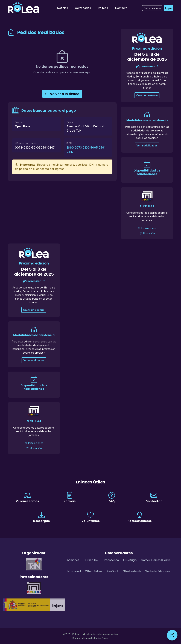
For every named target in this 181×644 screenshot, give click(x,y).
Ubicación (147, 233)
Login (168, 8)
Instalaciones (147, 228)
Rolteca (103, 8)
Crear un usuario (147, 95)
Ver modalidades (147, 145)
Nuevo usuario (152, 8)
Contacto (121, 8)
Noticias (62, 8)
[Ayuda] (172, 635)
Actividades (83, 8)
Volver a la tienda (62, 94)
